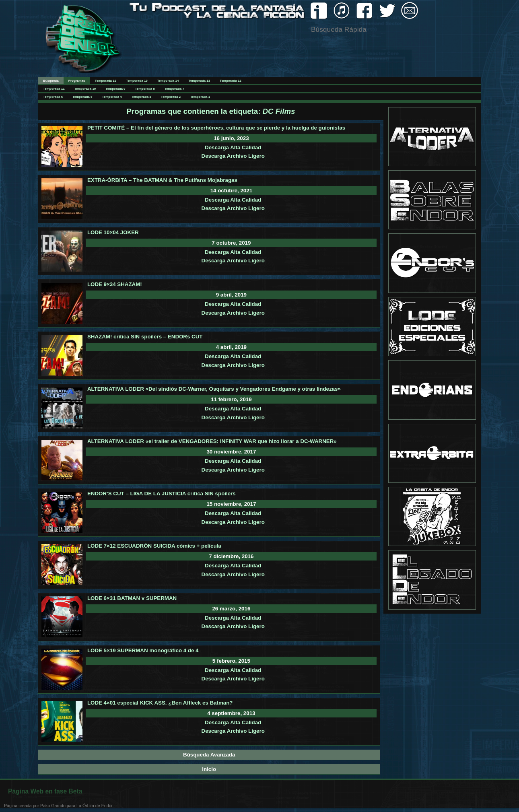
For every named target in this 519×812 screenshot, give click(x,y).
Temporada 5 (82, 97)
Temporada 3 (141, 97)
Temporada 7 (174, 89)
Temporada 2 (171, 97)
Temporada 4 (112, 97)
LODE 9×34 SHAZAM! (115, 284)
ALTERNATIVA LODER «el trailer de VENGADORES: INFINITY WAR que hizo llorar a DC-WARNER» (212, 441)
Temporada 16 (105, 81)
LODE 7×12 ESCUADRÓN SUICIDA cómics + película (154, 546)
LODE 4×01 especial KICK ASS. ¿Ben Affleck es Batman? (160, 703)
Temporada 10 (85, 89)
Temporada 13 (199, 81)
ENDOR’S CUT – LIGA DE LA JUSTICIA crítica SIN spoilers (162, 494)
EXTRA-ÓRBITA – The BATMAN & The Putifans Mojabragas (162, 180)
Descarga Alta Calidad (233, 147)
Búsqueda (51, 81)
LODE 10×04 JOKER (113, 232)
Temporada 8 (145, 89)
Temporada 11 (54, 89)
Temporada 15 (137, 81)
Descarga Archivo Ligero (233, 156)
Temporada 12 (231, 81)
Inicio (209, 769)
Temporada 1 (200, 97)
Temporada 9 (115, 89)
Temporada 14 (168, 81)
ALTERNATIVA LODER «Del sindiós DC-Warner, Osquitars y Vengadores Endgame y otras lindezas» (214, 389)
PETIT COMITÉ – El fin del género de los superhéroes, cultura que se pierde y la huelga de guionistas (216, 128)
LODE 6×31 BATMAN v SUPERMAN (132, 598)
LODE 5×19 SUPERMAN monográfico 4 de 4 (143, 650)
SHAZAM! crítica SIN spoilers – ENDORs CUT (145, 337)
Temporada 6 (53, 97)
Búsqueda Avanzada (209, 755)
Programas (77, 81)
